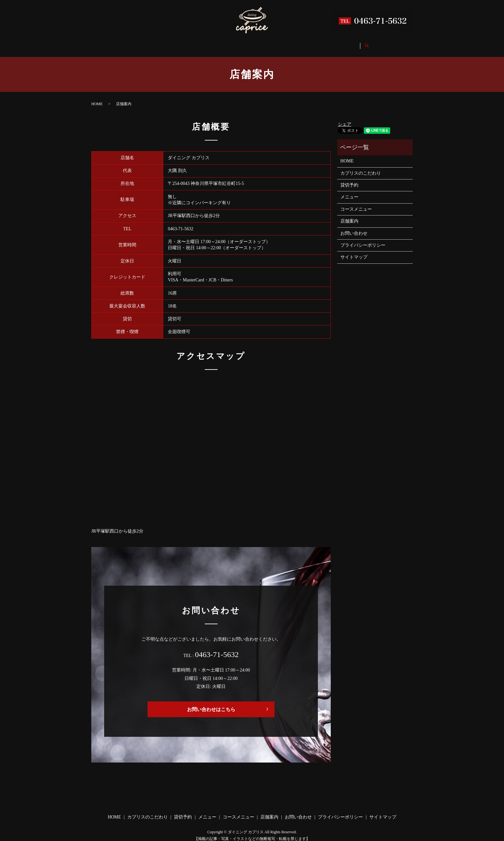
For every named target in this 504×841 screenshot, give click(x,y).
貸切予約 (212, 43)
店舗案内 (319, 43)
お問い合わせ (355, 43)
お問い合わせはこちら (211, 703)
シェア (345, 118)
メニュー (243, 43)
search (386, 44)
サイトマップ (354, 251)
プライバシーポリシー (363, 239)
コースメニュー (281, 43)
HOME (128, 43)
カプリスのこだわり (169, 43)
